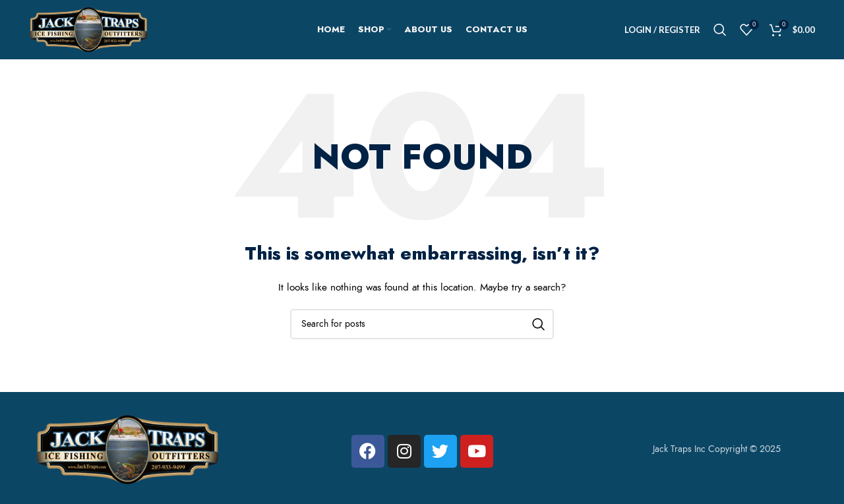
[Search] (720, 30)
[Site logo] (88, 29)
